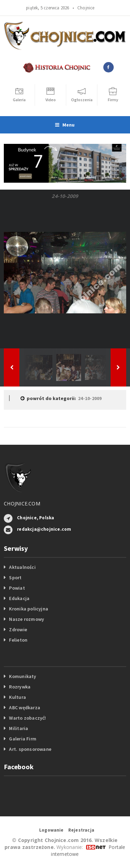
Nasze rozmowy (27, 619)
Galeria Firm (23, 739)
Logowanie (51, 830)
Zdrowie (18, 630)
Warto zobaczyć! (27, 718)
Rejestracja (81, 830)
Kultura (17, 697)
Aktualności (22, 567)
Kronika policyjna (29, 609)
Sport (15, 578)
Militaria (19, 728)
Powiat (17, 588)
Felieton (18, 640)
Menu (65, 125)
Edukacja (19, 598)
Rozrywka (20, 687)
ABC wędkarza (25, 708)
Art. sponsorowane (30, 749)
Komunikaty (23, 676)
